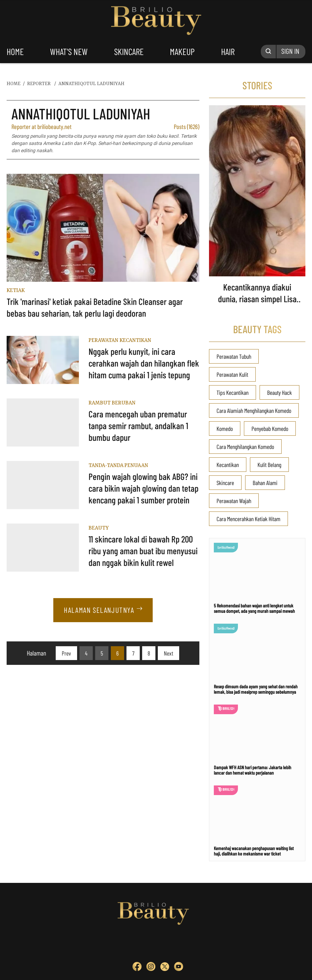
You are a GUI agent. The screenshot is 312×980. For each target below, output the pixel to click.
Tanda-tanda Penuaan (118, 465)
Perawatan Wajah (234, 501)
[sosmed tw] (165, 968)
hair (228, 51)
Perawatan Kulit (232, 374)
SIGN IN (290, 51)
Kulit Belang (269, 465)
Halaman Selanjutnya (103, 610)
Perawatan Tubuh (234, 356)
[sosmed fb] (137, 968)
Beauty (99, 528)
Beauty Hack (279, 392)
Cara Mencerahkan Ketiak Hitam (248, 519)
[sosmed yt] (179, 968)
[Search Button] (269, 52)
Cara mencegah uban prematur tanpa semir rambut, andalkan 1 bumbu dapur (138, 425)
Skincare (225, 483)
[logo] (117, 944)
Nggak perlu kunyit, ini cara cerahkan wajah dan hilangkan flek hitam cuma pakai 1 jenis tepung (144, 363)
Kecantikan (228, 465)
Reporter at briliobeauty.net (42, 126)
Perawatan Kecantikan (120, 340)
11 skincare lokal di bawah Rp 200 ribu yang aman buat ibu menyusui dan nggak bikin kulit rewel (143, 551)
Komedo (225, 429)
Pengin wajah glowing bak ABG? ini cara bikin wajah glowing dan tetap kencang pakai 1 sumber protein (144, 488)
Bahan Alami (265, 483)
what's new (69, 51)
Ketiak (16, 290)
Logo (156, 21)
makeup (182, 51)
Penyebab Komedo (270, 429)
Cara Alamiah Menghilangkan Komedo (254, 410)
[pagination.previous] (66, 653)
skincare (129, 51)
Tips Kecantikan (232, 392)
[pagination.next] (168, 653)
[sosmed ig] (151, 968)
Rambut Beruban (112, 403)
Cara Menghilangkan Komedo (245, 447)
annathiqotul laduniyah (91, 84)
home (15, 51)
